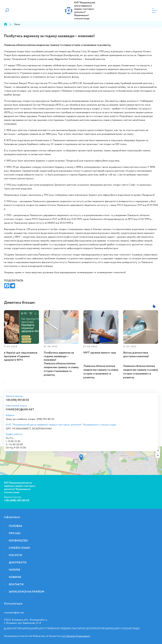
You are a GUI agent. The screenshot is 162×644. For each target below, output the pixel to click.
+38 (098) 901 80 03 (17, 400)
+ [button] (158, 451)
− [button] (158, 456)
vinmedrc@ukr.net (20, 410)
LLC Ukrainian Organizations (76, 636)
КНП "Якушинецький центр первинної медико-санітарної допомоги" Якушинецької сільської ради (85, 11)
